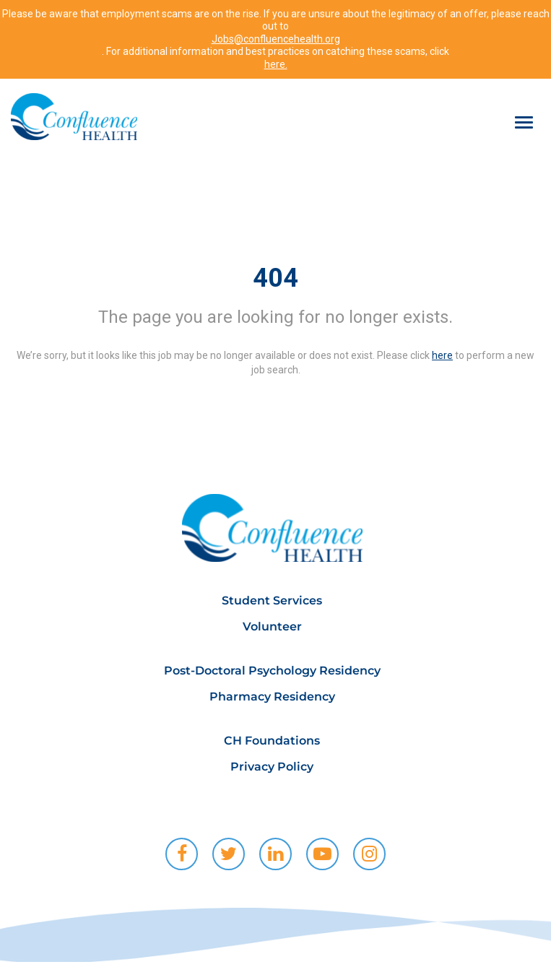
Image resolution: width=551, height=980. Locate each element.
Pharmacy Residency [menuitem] (272, 697)
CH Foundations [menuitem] (272, 741)
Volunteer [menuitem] (272, 626)
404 (275, 278)
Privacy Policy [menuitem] (272, 767)
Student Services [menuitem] (272, 600)
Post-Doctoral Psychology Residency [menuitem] (272, 671)
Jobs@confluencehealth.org (276, 39)
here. (276, 64)
